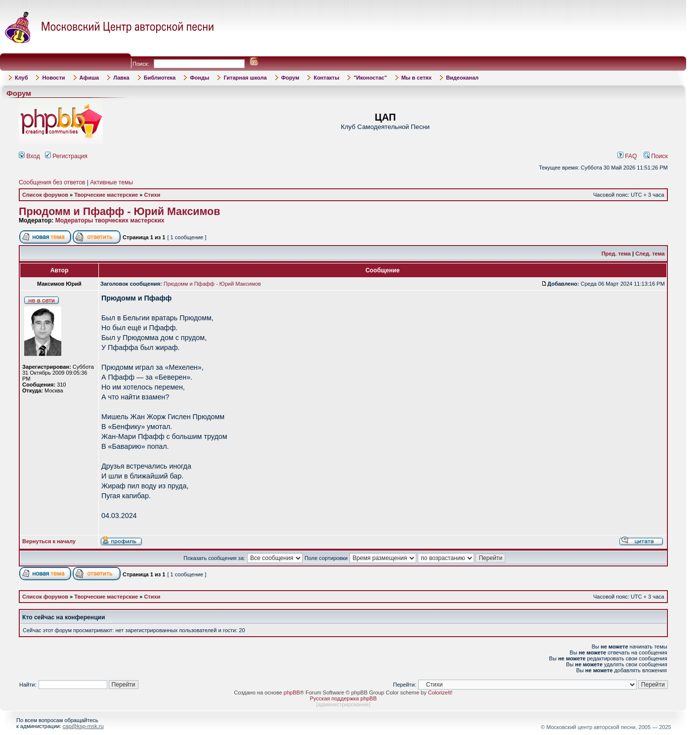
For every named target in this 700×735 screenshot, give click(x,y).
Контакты (326, 78)
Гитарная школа (245, 78)
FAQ (627, 156)
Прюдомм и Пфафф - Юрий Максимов (119, 212)
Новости (53, 78)
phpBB (292, 692)
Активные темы (111, 182)
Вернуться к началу (49, 541)
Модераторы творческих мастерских (110, 220)
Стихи (152, 195)
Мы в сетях (416, 78)
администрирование (343, 704)
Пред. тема (616, 254)
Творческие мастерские (106, 195)
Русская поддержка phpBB (343, 698)
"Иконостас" (370, 78)
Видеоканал (462, 78)
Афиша (89, 78)
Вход (29, 156)
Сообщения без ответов (52, 182)
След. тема (650, 254)
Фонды (199, 78)
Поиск (656, 156)
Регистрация (66, 156)
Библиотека (160, 78)
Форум (290, 78)
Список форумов (45, 195)
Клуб (21, 78)
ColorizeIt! (440, 692)
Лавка (121, 78)
